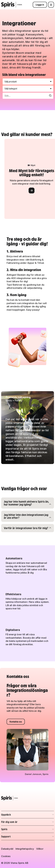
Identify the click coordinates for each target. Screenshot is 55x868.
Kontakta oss (16, 722)
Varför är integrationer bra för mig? (26, 528)
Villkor (40, 849)
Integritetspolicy (25, 849)
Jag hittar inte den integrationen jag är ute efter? (26, 516)
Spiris (18, 830)
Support (18, 837)
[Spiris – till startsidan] (28, 798)
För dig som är (18, 823)
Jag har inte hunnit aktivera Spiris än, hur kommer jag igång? (26, 503)
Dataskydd (7, 849)
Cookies (6, 856)
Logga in (40, 5)
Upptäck (18, 815)
